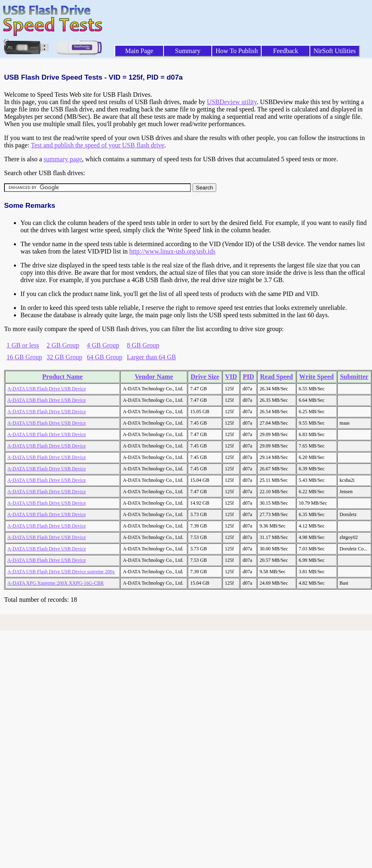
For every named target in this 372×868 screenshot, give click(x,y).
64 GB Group (104, 357)
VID (231, 377)
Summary (188, 51)
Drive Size (205, 377)
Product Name (62, 377)
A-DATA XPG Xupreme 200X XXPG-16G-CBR (56, 583)
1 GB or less (23, 345)
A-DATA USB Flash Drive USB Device (47, 389)
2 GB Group (63, 345)
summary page (63, 159)
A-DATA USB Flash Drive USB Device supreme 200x (61, 572)
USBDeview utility (232, 102)
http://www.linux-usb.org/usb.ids (172, 251)
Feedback (286, 51)
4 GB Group (103, 345)
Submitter (354, 377)
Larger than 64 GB (151, 357)
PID (249, 377)
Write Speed (317, 377)
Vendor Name (154, 377)
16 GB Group (24, 357)
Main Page (139, 51)
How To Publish (237, 51)
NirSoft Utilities (335, 51)
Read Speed (276, 377)
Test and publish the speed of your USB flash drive (97, 145)
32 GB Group (64, 357)
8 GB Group (143, 345)
